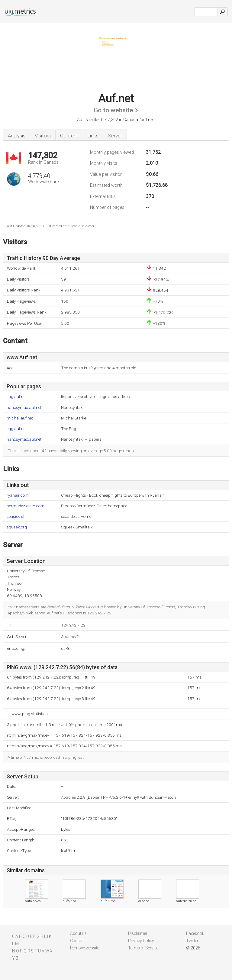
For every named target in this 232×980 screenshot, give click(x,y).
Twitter (192, 941)
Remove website (85, 948)
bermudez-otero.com (26, 506)
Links (93, 136)
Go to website (113, 110)
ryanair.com (18, 495)
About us (78, 933)
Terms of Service (143, 948)
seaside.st (16, 516)
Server (115, 136)
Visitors (43, 136)
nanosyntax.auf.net (24, 408)
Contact (77, 941)
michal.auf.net (20, 418)
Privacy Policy (141, 941)
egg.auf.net (17, 429)
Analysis (17, 136)
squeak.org (17, 527)
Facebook (195, 933)
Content (69, 136)
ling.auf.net (17, 397)
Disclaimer (138, 933)
